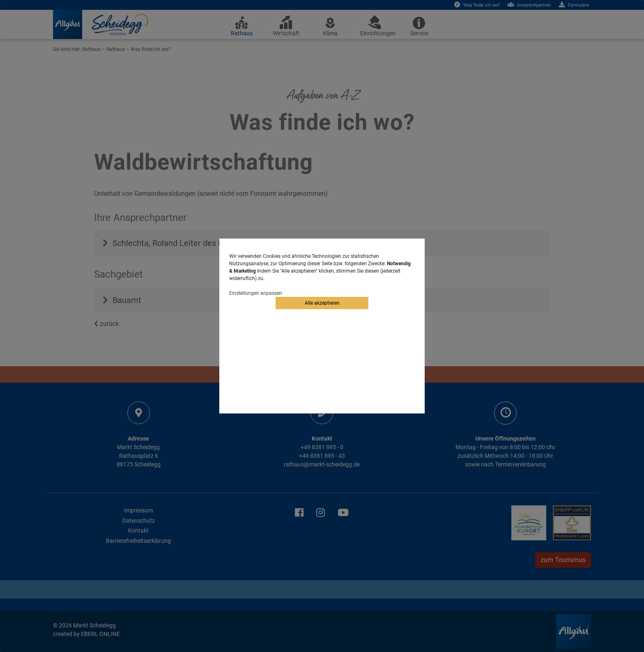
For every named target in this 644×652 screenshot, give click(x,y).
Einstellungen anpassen (256, 293)
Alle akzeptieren (322, 303)
